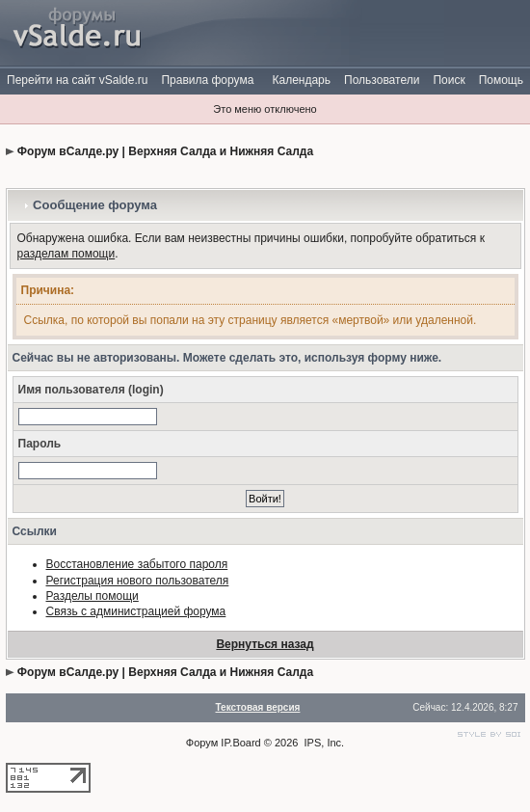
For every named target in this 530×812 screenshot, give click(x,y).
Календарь (301, 80)
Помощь (501, 80)
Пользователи (382, 80)
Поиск (449, 80)
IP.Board (240, 743)
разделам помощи (66, 254)
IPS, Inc (323, 743)
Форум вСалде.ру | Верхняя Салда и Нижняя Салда (165, 151)
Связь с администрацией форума (136, 611)
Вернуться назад (265, 644)
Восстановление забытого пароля (137, 564)
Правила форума (207, 80)
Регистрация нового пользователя (138, 581)
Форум (202, 743)
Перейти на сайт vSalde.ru (77, 80)
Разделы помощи (93, 596)
